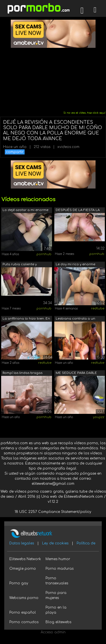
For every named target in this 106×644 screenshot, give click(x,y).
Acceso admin (53, 632)
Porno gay (19, 583)
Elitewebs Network (25, 559)
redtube (98, 308)
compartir (15, 152)
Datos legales (22, 543)
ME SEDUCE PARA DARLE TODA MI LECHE (76, 373)
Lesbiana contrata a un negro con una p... (75, 319)
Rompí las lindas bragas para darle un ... (22, 373)
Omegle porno (23, 569)
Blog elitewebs (58, 622)
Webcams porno (24, 598)
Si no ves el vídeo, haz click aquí (84, 113)
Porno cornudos (24, 622)
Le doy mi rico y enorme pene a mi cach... (75, 265)
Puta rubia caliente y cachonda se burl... (20, 265)
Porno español (23, 612)
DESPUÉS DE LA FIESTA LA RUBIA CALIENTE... (78, 211)
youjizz (99, 417)
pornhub (44, 254)
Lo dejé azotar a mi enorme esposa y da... (25, 211)
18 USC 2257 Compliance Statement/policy (53, 512)
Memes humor (58, 559)
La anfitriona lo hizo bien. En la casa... (26, 319)
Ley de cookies (55, 543)
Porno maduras (60, 569)
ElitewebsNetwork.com (83, 497)
